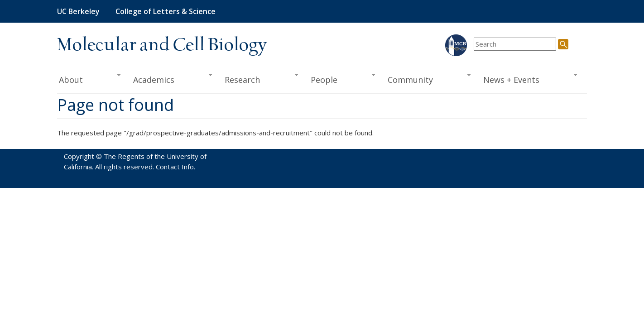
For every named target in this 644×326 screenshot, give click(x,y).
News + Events (527, 79)
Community (427, 79)
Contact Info (175, 167)
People (340, 79)
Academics (170, 79)
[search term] (515, 44)
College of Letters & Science (166, 11)
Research (259, 79)
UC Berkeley (78, 11)
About (89, 79)
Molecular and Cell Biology (162, 45)
